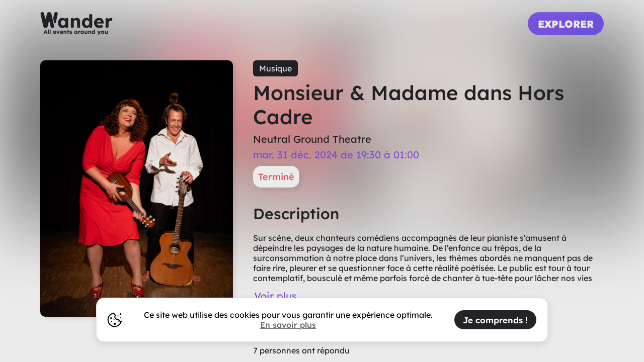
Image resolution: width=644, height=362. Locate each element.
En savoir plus (288, 325)
